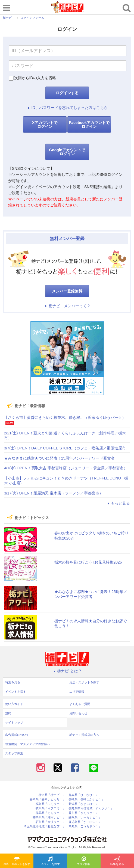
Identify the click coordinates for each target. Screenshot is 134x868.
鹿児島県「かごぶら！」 (85, 822)
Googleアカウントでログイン (67, 152)
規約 (8, 713)
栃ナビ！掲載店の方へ (84, 735)
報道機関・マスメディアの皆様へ (28, 744)
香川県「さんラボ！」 (83, 813)
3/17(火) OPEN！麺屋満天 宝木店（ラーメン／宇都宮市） (54, 493)
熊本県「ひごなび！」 (83, 795)
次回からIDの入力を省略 (35, 78)
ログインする (67, 93)
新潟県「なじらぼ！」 (83, 804)
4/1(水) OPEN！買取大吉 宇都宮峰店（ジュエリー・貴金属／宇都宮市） (66, 468)
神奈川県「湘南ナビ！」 (49, 817)
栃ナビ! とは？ (67, 671)
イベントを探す (50, 861)
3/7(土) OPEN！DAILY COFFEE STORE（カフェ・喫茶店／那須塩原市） (67, 448)
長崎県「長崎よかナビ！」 (86, 799)
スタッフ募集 (14, 753)
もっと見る (118, 503)
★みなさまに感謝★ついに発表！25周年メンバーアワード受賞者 (60, 458)
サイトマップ (14, 722)
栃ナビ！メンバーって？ (67, 306)
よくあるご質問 (80, 704)
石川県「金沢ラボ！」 (51, 822)
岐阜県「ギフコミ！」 (51, 808)
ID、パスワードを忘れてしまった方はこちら (67, 108)
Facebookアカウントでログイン (89, 125)
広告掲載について (17, 735)
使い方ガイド (14, 704)
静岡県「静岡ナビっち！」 (48, 799)
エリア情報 (84, 861)
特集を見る (117, 861)
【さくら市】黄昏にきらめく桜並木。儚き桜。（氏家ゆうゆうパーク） (65, 417)
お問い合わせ (78, 713)
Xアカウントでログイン (45, 125)
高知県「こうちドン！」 (85, 826)
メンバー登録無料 (67, 291)
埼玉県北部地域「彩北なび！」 (45, 826)
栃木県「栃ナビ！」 (52, 795)
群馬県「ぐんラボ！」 (51, 813)
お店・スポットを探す (17, 861)
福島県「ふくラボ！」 (51, 804)
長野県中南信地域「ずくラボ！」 (91, 808)
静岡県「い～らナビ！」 (85, 817)
